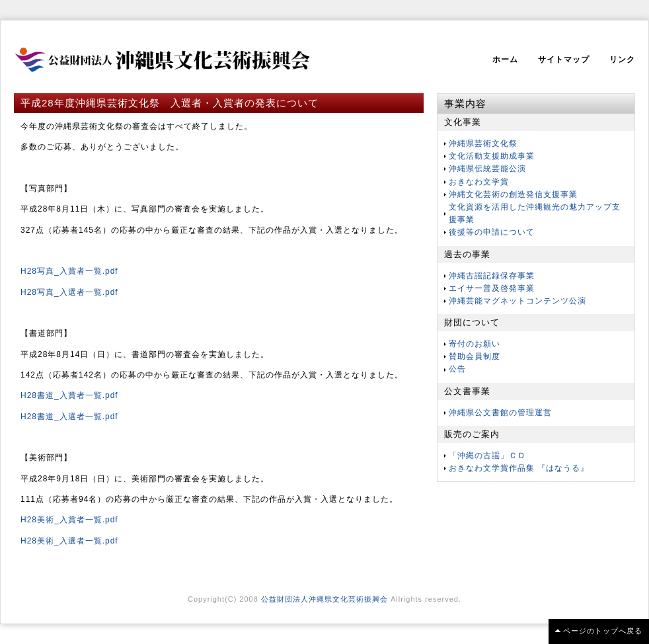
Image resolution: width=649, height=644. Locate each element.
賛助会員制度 (475, 356)
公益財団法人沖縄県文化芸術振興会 (324, 599)
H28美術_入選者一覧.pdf (69, 541)
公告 (457, 369)
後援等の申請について (492, 232)
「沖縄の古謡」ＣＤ (487, 456)
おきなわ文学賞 (479, 182)
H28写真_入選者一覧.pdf (69, 292)
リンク (622, 60)
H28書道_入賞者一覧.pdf (69, 395)
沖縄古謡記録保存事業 (492, 276)
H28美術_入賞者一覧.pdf (69, 520)
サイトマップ (564, 60)
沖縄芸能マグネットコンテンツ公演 (517, 301)
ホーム (505, 60)
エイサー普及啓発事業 (492, 288)
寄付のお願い (475, 344)
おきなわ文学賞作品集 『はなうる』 (519, 468)
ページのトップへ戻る (603, 631)
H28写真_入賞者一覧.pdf (69, 271)
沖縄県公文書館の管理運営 (500, 413)
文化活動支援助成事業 (492, 156)
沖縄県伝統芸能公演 (487, 169)
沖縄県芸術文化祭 (483, 143)
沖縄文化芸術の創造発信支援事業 (513, 194)
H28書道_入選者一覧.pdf (69, 417)
